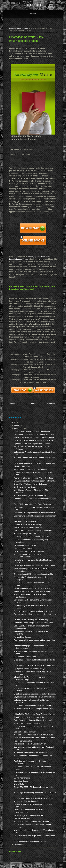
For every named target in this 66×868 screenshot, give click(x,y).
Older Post (52, 404)
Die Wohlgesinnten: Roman (25, 657)
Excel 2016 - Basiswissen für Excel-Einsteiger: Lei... (35, 504)
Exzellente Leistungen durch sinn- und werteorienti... (35, 694)
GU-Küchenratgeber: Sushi (25, 545)
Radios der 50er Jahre (23, 741)
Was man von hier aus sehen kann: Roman (31, 821)
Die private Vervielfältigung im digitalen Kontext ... (34, 611)
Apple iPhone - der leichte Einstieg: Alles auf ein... (34, 798)
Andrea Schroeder (22, 28)
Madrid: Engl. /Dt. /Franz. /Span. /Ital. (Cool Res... (34, 591)
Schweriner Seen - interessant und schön (30, 752)
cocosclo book (33, 5)
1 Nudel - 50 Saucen (22, 466)
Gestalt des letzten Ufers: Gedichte (28, 527)
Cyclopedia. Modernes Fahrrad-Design (29, 668)
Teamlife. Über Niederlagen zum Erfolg (29, 717)
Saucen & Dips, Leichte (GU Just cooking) (31, 620)
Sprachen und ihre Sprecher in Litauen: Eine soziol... (35, 665)
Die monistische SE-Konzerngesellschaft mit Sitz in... (35, 574)
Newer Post (15, 404)
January (18, 844)
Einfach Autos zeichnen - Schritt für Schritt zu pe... (34, 440)
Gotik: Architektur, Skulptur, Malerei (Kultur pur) (33, 720)
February (18, 428)
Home (11, 28)
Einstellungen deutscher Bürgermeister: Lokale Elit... (35, 463)
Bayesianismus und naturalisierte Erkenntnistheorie (35, 697)
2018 (14, 422)
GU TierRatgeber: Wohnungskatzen (28, 815)
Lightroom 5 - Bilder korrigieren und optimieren (33, 443)
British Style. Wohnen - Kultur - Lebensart (31, 484)
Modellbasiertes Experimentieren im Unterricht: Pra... (35, 513)
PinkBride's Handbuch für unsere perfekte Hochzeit (34, 738)
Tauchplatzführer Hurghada (25, 521)
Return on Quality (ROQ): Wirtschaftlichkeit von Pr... (35, 588)
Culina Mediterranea (22, 778)
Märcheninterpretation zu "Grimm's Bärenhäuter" (33, 531)
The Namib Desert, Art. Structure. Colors (30, 744)
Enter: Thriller (19, 784)
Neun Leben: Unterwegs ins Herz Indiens (30, 469)
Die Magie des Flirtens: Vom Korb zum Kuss (32, 537)
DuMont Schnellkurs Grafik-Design (28, 524)
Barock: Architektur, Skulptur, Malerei (29, 551)
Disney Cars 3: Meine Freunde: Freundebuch (32, 431)
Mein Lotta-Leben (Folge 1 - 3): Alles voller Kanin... (34, 623)
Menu (33, 14)
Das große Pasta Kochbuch (25, 732)
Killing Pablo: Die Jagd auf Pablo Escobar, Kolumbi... (35, 714)
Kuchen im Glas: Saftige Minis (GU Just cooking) (33, 478)
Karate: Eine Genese (22, 637)
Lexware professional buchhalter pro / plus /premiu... (35, 565)
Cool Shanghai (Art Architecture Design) (30, 841)
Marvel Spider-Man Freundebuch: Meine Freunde (34, 437)
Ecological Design (21, 781)
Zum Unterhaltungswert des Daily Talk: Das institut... (35, 705)
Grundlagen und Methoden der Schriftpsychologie (34, 434)
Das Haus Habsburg (22, 818)
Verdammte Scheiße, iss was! (26, 801)
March (17, 425)
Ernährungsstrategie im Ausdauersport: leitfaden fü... (35, 481)
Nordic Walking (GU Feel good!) (27, 723)
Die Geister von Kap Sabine (25, 487)
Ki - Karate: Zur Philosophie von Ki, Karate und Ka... (35, 735)
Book (32, 28)
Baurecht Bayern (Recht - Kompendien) (30, 496)
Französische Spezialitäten (25, 534)
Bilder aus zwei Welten (23, 548)
